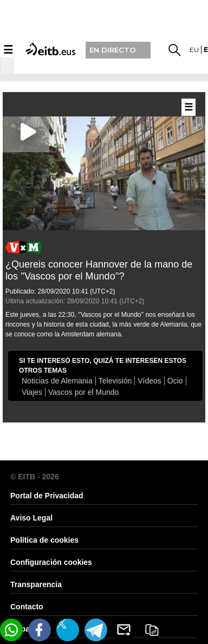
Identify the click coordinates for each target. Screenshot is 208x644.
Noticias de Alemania (57, 381)
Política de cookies (44, 540)
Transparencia (36, 584)
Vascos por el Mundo (83, 392)
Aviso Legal (31, 518)
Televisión (115, 381)
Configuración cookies (51, 562)
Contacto (27, 607)
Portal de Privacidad (47, 496)
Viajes (32, 392)
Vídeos (149, 381)
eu (194, 50)
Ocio (175, 381)
